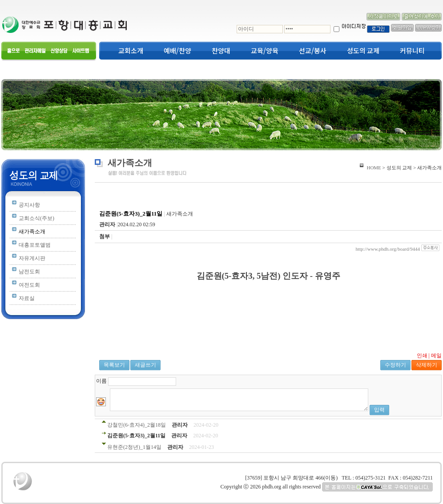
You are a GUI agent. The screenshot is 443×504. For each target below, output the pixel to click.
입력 (379, 410)
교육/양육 (265, 51)
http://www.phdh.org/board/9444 (388, 249)
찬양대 (221, 51)
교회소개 (131, 51)
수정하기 (395, 365)
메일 (436, 356)
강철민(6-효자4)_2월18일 (137, 425)
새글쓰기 (145, 365)
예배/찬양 (177, 51)
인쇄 (422, 356)
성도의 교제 (363, 51)
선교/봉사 (313, 51)
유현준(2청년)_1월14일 (134, 447)
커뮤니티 (412, 51)
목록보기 (114, 365)
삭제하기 (427, 365)
